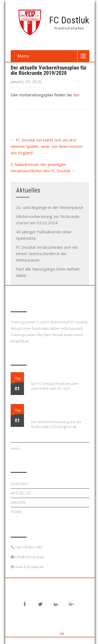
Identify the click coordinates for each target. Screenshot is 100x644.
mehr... (16, 448)
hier (77, 95)
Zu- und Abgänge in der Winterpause (50, 207)
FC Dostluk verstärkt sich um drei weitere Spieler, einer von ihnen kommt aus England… (47, 146)
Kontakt (20, 484)
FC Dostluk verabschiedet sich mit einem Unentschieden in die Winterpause (47, 254)
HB (62, 634)
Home (16, 512)
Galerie (18, 502)
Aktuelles (21, 493)
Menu (23, 56)
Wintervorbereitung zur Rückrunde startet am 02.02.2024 (57, 410)
